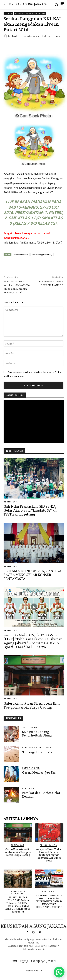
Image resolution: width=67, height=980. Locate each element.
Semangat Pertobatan (38, 752)
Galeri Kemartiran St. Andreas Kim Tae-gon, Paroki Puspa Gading (32, 705)
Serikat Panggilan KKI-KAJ (42, 255)
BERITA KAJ (10, 502)
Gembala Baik (31, 768)
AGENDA (8, 14)
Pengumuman (49, 845)
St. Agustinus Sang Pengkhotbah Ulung (37, 733)
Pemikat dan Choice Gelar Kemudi (41, 794)
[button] (59, 972)
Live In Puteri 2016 (21, 255)
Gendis (43, 952)
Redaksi (15, 36)
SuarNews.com (28, 952)
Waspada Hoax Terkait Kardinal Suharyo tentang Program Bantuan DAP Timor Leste (49, 855)
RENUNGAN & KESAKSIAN (37, 748)
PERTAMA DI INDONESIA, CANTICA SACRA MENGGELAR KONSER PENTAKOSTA (32, 575)
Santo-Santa (30, 727)
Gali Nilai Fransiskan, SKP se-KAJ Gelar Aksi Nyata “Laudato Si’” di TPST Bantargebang (30, 510)
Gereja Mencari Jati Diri (39, 772)
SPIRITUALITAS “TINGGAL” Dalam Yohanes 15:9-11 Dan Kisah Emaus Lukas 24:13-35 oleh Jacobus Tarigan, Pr (18, 904)
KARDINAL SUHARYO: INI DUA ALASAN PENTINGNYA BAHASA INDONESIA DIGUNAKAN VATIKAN (49, 901)
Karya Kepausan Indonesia (30, 14)
